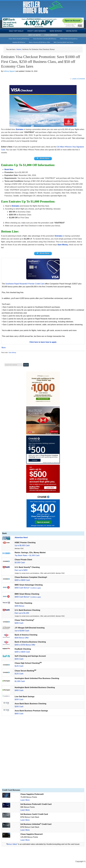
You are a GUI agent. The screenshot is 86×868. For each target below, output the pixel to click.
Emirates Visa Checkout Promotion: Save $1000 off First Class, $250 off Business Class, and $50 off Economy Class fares (41, 62)
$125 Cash (19, 666)
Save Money (63, 245)
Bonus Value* (12, 844)
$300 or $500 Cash (22, 580)
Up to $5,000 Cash (22, 545)
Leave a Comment (78, 79)
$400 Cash (19, 623)
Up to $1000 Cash (22, 631)
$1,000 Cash (20, 681)
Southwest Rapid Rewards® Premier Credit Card (25, 284)
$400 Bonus (19, 606)
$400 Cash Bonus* (28, 588)
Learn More (25, 800)
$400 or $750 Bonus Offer (25, 645)
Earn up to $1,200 (22, 613)
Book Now (9, 169)
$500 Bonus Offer (22, 638)
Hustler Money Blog (43, 7)
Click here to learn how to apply (43, 342)
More (4, 348)
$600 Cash (19, 714)
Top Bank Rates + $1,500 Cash (27, 555)
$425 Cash (19, 659)
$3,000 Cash (20, 563)
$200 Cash (19, 699)
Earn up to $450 (21, 570)
